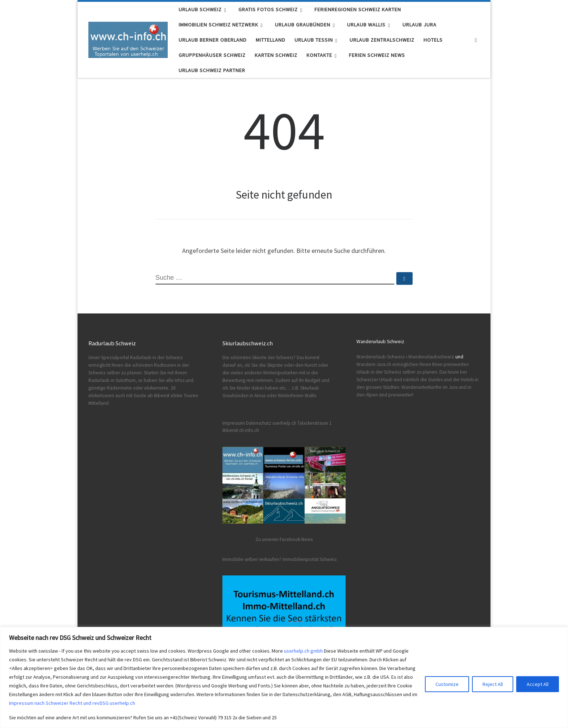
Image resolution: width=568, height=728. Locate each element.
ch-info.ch (249, 430)
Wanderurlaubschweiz (431, 357)
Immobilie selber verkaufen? (252, 559)
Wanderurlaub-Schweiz (381, 357)
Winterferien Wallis (297, 396)
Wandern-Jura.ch (374, 364)
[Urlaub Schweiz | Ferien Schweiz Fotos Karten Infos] (128, 39)
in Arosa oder (263, 396)
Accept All (538, 684)
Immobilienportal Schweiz (310, 559)
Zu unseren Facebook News (284, 539)
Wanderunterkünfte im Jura (429, 387)
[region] (284, 677)
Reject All (493, 684)
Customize (447, 684)
